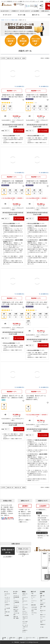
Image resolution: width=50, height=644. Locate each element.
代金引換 (6, 507)
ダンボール (8, 20)
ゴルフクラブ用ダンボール (25, 618)
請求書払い (4, 513)
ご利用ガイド (15, 11)
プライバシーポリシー (30, 638)
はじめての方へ (5, 11)
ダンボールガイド (25, 11)
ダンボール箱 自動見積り (16, 597)
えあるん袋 (34, 607)
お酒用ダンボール (25, 631)
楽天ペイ (7, 515)
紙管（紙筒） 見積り (16, 617)
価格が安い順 (10, 58)
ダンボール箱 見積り (16, 607)
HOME (3, 20)
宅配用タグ (43, 624)
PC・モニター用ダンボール (25, 627)
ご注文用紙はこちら (23, 555)
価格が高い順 (18, 58)
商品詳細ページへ (12, 91)
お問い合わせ (45, 11)
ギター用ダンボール (25, 622)
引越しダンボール (25, 595)
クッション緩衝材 (43, 604)
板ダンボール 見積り (16, 610)
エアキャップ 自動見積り (16, 602)
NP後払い (10, 511)
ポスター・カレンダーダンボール (25, 613)
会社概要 (7, 615)
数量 (3, 131)
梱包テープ (43, 615)
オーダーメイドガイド (7, 598)
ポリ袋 (42, 627)
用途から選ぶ (15, 20)
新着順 (24, 58)
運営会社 (20, 638)
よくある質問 (35, 11)
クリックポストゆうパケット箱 (25, 607)
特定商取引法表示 (43, 638)
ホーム (6, 592)
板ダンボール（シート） (34, 597)
